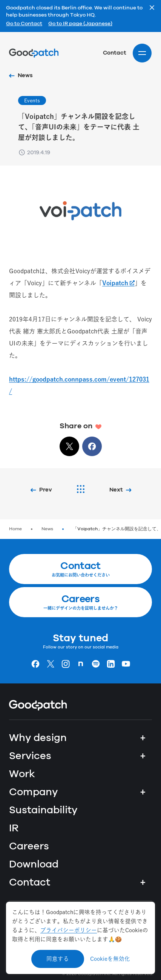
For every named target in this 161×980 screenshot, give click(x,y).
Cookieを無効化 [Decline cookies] (110, 959)
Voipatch (115, 283)
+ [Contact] (143, 883)
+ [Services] (143, 756)
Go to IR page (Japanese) (80, 24)
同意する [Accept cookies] (58, 959)
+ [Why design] (143, 738)
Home (15, 529)
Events (32, 100)
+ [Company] (143, 792)
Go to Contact (24, 24)
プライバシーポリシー (69, 930)
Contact (115, 53)
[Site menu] (142, 53)
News (47, 529)
